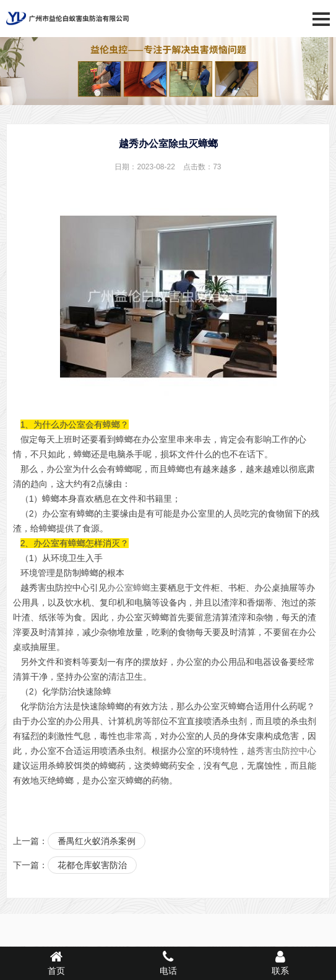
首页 (56, 963)
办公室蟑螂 (129, 588)
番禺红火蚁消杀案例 (97, 841)
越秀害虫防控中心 (282, 751)
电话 (168, 963)
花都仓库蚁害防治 (92, 865)
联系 (280, 963)
